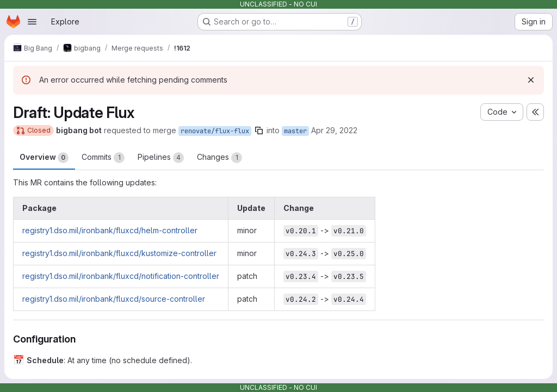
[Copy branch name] (259, 130)
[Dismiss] (531, 80)
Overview (44, 158)
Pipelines (161, 158)
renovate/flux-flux (215, 131)
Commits (103, 158)
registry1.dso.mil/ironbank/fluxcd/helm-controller (110, 230)
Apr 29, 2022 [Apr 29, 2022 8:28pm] (334, 130)
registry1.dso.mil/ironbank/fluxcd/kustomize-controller (119, 253)
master (295, 131)
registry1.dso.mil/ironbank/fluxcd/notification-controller (121, 276)
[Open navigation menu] (32, 22)
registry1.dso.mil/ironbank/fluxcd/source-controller (114, 299)
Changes (219, 158)
